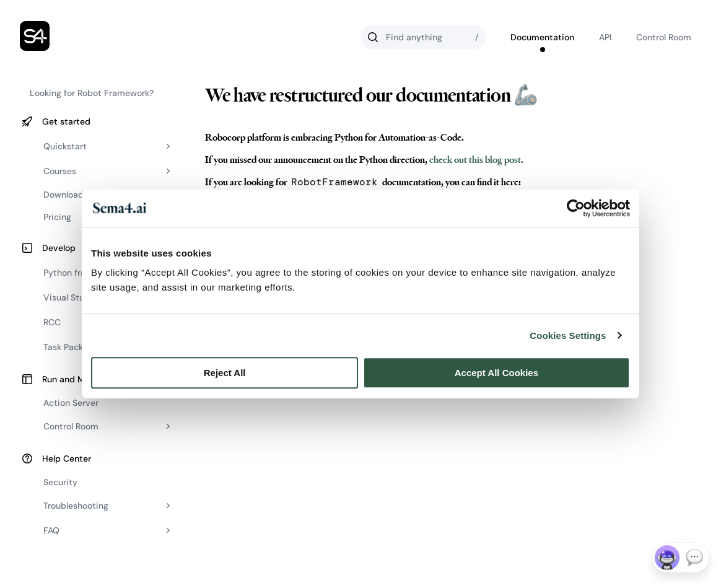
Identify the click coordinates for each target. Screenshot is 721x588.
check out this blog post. (475, 160)
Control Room (664, 37)
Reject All (225, 373)
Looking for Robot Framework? (92, 93)
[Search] (423, 37)
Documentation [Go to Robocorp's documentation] (542, 37)
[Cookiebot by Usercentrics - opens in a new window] (576, 208)
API (605, 37)
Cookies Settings (568, 336)
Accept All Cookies (496, 373)
